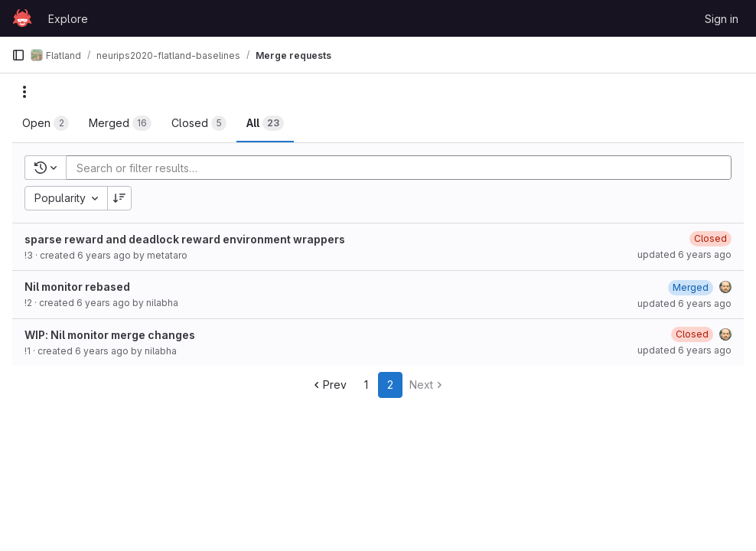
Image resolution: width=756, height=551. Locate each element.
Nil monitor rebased (77, 287)
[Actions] (24, 92)
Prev (329, 385)
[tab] (46, 123)
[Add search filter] (403, 168)
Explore (68, 19)
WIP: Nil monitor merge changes (110, 335)
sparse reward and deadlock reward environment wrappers (185, 239)
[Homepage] (22, 18)
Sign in (722, 19)
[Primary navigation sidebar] (18, 55)
